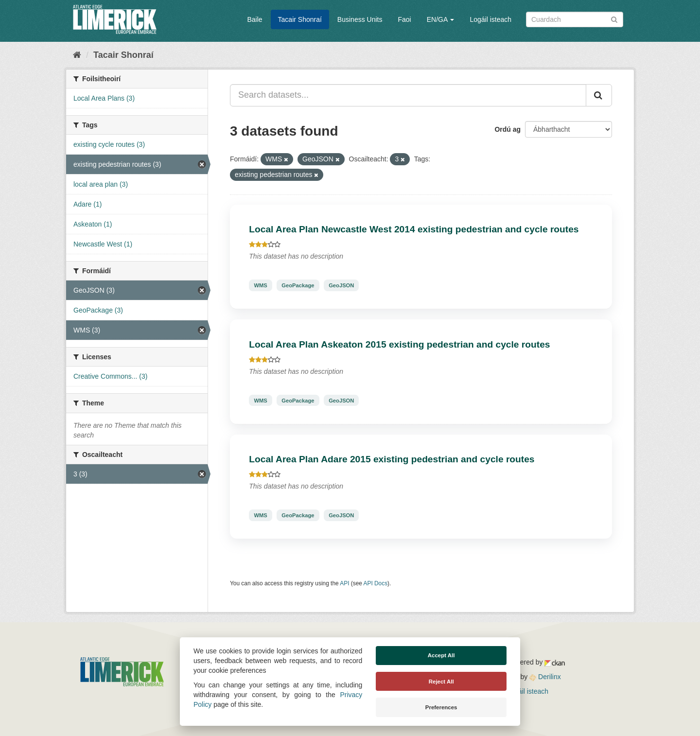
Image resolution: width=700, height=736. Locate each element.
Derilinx (545, 677)
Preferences (441, 707)
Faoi (404, 19)
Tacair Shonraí (300, 19)
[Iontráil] (614, 19)
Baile (254, 19)
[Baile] (77, 55)
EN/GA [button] (441, 19)
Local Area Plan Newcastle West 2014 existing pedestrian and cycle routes (414, 229)
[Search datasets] (575, 19)
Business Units (360, 19)
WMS (260, 285)
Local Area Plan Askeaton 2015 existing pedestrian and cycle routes (399, 344)
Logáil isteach (490, 19)
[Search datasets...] (408, 95)
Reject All (441, 682)
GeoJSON (341, 285)
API (344, 583)
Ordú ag (507, 129)
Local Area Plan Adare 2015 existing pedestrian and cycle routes (392, 459)
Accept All (441, 655)
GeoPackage (298, 285)
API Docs (376, 583)
